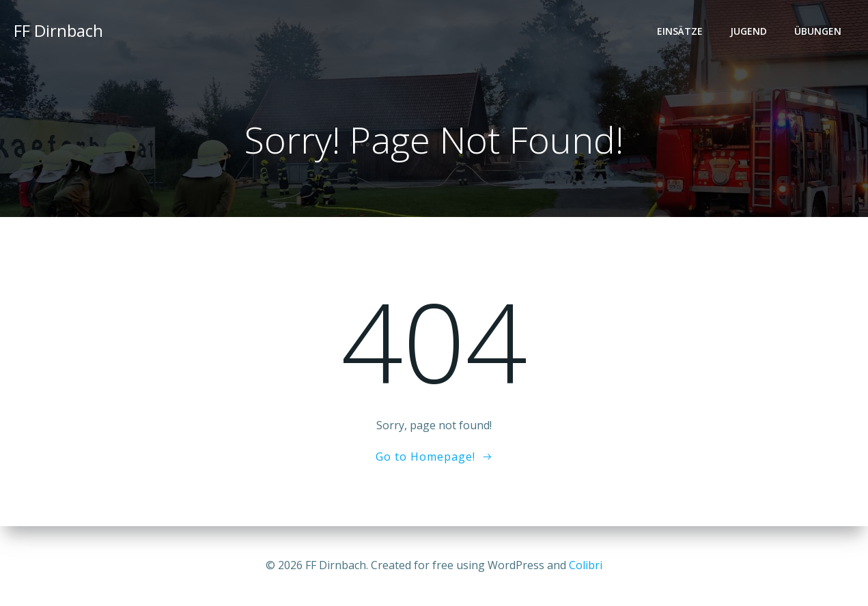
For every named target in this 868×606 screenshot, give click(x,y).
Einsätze (680, 31)
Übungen (818, 31)
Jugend (748, 31)
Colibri (586, 565)
